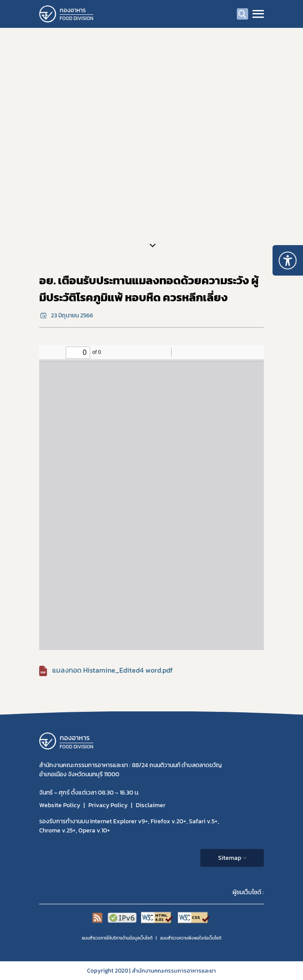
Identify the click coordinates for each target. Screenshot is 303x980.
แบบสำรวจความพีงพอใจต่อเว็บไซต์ (191, 938)
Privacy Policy (108, 805)
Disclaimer (151, 805)
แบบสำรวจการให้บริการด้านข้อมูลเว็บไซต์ (117, 938)
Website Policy (60, 805)
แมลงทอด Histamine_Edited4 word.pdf (113, 670)
